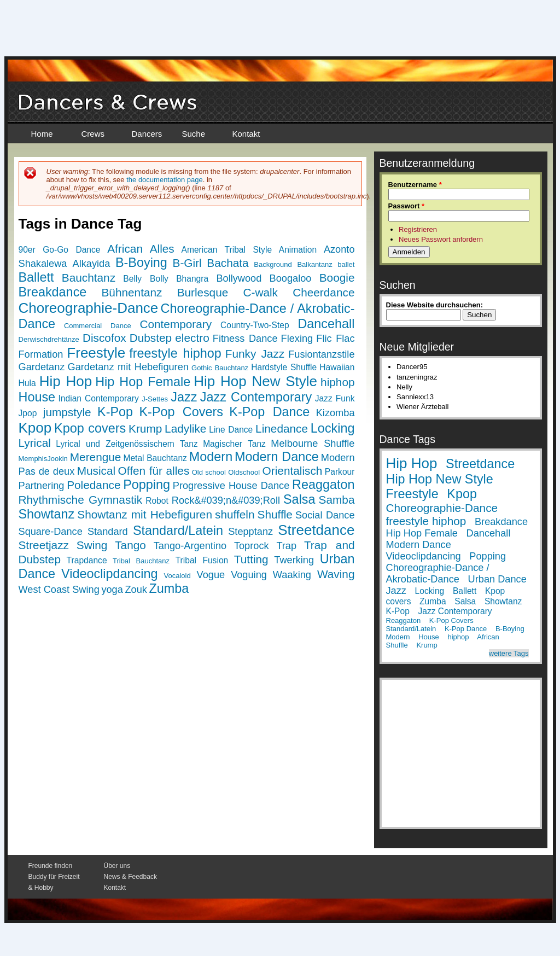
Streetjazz (44, 545)
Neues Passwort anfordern (441, 239)
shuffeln (235, 514)
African (125, 249)
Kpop (35, 428)
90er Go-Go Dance (60, 250)
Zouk (136, 590)
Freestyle (96, 353)
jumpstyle (67, 412)
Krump (145, 429)
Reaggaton (323, 485)
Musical (97, 471)
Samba (337, 500)
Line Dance (231, 430)
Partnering (42, 486)
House (37, 397)
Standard (108, 532)
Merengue (96, 457)
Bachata (227, 263)
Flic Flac (335, 339)
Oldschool (244, 472)
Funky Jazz (255, 354)
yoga (112, 590)
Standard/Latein (178, 531)
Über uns (117, 866)
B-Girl (187, 263)
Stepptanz (250, 532)
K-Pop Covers (181, 412)
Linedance (282, 429)
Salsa (299, 499)
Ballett (36, 277)
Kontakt (246, 134)
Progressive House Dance (231, 486)
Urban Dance (497, 579)
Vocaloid (177, 576)
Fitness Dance (245, 339)
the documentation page (165, 180)
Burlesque (203, 292)
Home (42, 134)
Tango (130, 545)
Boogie (337, 278)
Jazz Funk (335, 398)
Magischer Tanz (234, 444)
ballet (346, 264)
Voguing (249, 575)
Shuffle (275, 514)
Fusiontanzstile (321, 354)
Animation (298, 250)
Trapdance (87, 560)
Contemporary (176, 324)
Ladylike (185, 429)
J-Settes (155, 399)
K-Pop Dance (269, 412)
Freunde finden (51, 866)
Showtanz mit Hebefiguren (145, 514)
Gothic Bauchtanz (220, 368)
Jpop (28, 413)
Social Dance (325, 515)
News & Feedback (130, 877)
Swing (92, 545)
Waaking (292, 575)
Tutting (251, 559)
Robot (157, 501)
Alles (162, 249)
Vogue (211, 575)
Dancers (147, 134)
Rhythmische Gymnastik (81, 500)
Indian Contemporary (98, 398)
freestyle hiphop (175, 353)
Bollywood (239, 278)
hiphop (337, 382)
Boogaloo (291, 278)
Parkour (340, 472)
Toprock (252, 546)
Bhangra (192, 279)
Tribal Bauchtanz (141, 561)
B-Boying (141, 263)
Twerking (294, 560)
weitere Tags (509, 653)
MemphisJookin (43, 459)
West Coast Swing (59, 590)
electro (192, 338)
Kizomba (336, 413)
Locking (333, 428)
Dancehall (326, 324)
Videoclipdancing (109, 574)
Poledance (94, 485)
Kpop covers (90, 428)
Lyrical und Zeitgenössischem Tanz (127, 444)
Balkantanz (314, 264)
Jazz (184, 397)
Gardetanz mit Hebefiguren (128, 367)
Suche (194, 134)
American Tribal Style (227, 250)
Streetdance (316, 530)
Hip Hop (66, 381)
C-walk (260, 292)
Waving (336, 574)
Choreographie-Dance (89, 308)
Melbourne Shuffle (313, 444)
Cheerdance (323, 292)
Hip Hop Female (143, 382)
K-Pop (115, 412)
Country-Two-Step (255, 325)
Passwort (406, 206)
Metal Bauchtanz (155, 458)
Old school (209, 472)
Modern (211, 457)
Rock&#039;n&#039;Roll (226, 500)
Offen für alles (154, 471)
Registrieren (418, 229)
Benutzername (415, 185)
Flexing (297, 339)
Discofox (104, 338)
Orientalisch (293, 471)
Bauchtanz (89, 278)
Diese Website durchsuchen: (434, 305)
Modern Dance (277, 457)
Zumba (169, 588)
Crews (93, 134)
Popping (147, 485)
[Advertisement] (280, 27)
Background (273, 264)
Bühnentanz (132, 292)
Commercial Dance (98, 326)
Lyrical (35, 443)
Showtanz (47, 514)
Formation (41, 354)
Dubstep (151, 338)
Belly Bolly (146, 279)
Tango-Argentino (190, 546)
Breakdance (53, 292)
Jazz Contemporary (256, 397)
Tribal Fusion (202, 560)
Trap (286, 546)
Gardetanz (42, 367)
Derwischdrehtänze (49, 339)
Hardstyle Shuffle (284, 367)
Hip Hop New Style (255, 381)
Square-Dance (51, 532)
